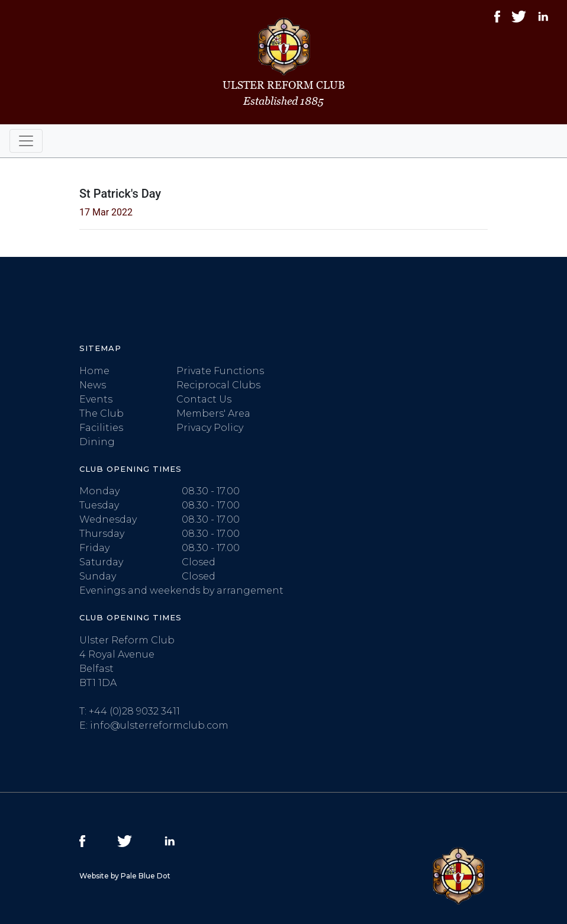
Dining (97, 442)
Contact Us (204, 399)
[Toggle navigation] (26, 141)
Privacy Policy (210, 428)
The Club (102, 413)
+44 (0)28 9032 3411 (134, 711)
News (93, 385)
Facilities (101, 428)
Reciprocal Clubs (218, 385)
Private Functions (220, 371)
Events (96, 399)
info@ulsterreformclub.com (159, 725)
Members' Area (213, 413)
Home (94, 371)
